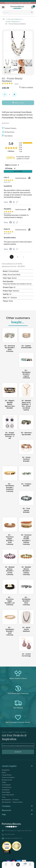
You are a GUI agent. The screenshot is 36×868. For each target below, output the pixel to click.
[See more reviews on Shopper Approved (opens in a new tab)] (17, 202)
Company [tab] (6, 806)
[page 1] (12, 257)
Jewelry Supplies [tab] (9, 766)
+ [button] (14, 95)
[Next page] (24, 257)
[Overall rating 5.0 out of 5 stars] (7, 84)
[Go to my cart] (34, 6)
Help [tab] (4, 814)
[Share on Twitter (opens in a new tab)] (14, 202)
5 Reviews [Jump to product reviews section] (17, 84)
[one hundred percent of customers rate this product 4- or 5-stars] (18, 158)
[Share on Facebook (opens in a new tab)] (11, 202)
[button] (3, 7)
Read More (5, 123)
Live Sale (28, 3)
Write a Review (18, 171)
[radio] (26, 143)
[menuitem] (18, 770)
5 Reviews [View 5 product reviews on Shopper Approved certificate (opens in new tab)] (13, 151)
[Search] (18, 12)
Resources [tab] (6, 810)
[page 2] (18, 257)
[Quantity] (10, 95)
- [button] (5, 95)
